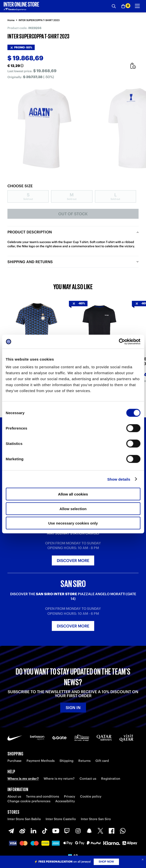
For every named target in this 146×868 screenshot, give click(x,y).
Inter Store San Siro (96, 819)
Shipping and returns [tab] (30, 262)
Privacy (70, 796)
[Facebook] (112, 831)
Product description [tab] (30, 232)
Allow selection (73, 509)
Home (11, 20)
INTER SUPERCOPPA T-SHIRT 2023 (39, 20)
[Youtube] (56, 831)
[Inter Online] (21, 6)
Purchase (15, 761)
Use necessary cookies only (73, 523)
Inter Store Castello (61, 819)
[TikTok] (45, 831)
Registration (111, 779)
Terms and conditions (43, 796)
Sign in (73, 708)
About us (14, 796)
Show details (119, 479)
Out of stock (73, 214)
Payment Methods (41, 761)
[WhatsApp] (123, 831)
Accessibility (65, 801)
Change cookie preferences (29, 801)
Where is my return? (59, 779)
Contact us (88, 779)
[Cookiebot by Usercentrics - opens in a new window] (119, 342)
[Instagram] (78, 831)
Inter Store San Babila (24, 819)
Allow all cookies (73, 494)
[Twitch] (67, 831)
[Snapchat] (89, 831)
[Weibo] (22, 831)
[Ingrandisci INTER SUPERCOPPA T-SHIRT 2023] (45, 128)
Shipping (66, 761)
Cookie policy (91, 796)
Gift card (102, 761)
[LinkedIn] (33, 831)
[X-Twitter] (100, 831)
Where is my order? (23, 779)
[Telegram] (11, 831)
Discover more (73, 560)
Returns (84, 761)
